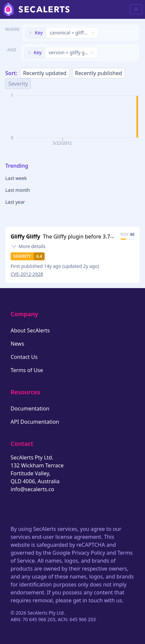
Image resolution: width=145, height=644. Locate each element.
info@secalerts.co (32, 489)
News (17, 344)
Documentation (30, 408)
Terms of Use (27, 370)
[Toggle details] (28, 246)
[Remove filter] (30, 33)
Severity (18, 84)
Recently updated (45, 73)
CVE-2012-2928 (27, 274)
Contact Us (24, 357)
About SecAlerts (30, 330)
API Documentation (35, 422)
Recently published (99, 73)
